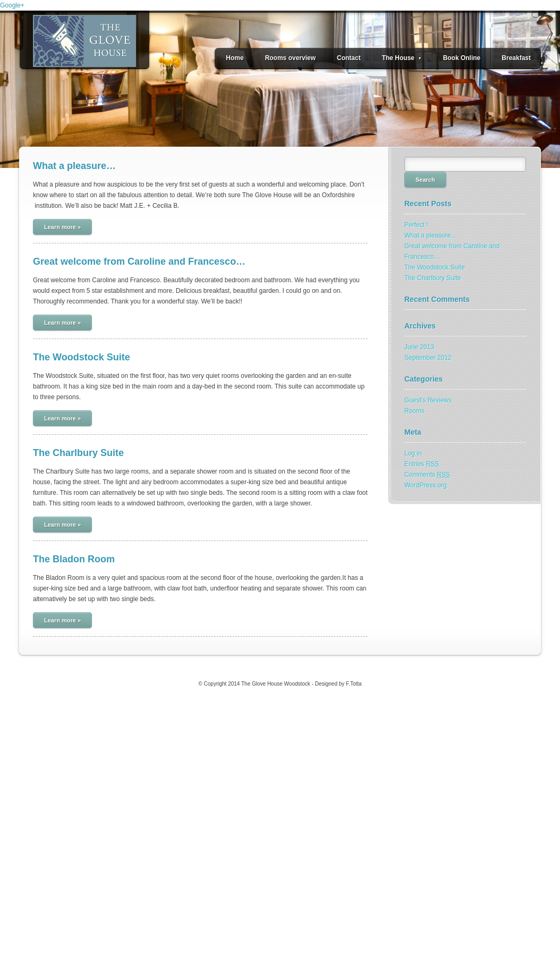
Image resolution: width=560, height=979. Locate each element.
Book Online (462, 58)
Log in (413, 453)
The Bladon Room (74, 559)
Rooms (414, 411)
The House (402, 58)
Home (235, 58)
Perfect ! (416, 225)
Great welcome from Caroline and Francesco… (139, 261)
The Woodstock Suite (82, 357)
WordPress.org (426, 485)
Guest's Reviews (428, 400)
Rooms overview (290, 58)
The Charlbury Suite (78, 453)
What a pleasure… (74, 166)
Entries (422, 464)
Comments (427, 475)
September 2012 (428, 358)
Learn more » (62, 227)
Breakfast (516, 58)
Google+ (12, 5)
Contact (349, 58)
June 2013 (419, 347)
